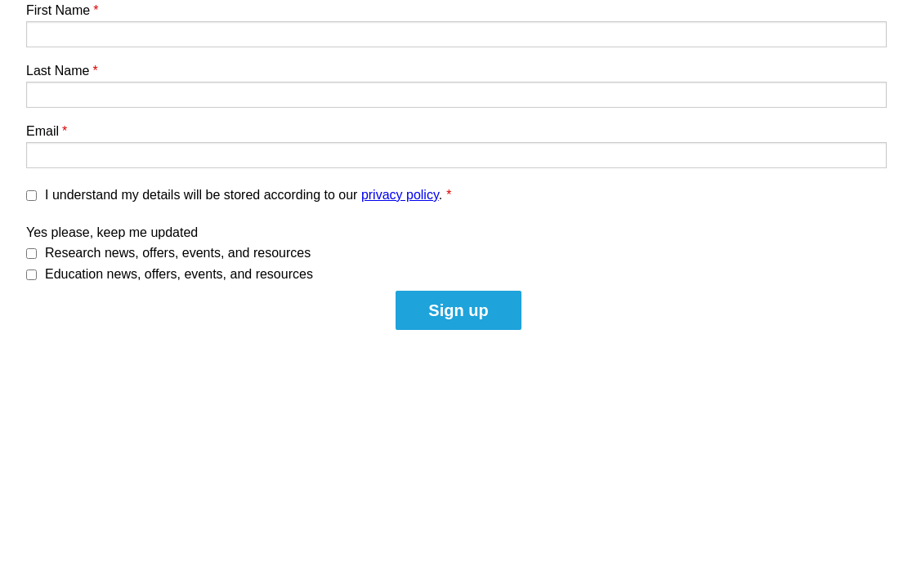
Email (42, 131)
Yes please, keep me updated (112, 232)
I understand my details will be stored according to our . (248, 195)
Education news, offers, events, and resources (179, 274)
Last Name (58, 71)
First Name (58, 10)
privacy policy (400, 195)
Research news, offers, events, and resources (178, 253)
